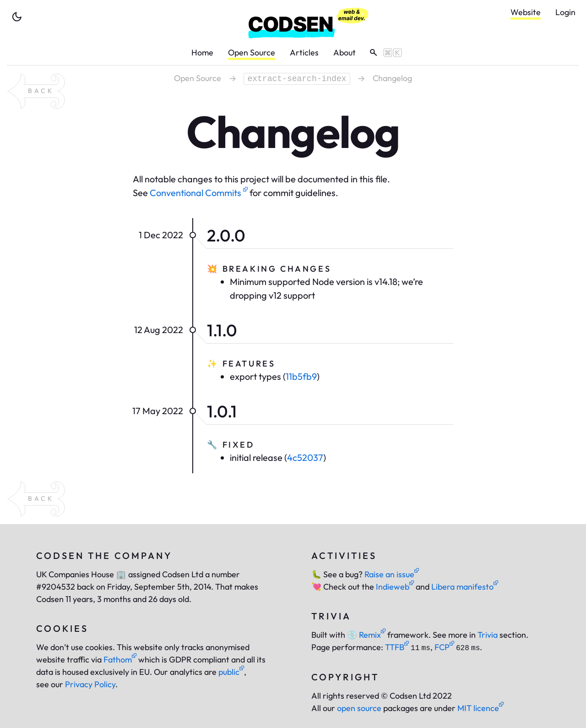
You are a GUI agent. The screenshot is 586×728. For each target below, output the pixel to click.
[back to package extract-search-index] (36, 91)
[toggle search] (383, 53)
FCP (444, 647)
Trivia (488, 635)
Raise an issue (392, 574)
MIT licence (480, 708)
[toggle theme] (17, 17)
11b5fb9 (301, 376)
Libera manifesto (465, 587)
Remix (366, 635)
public (231, 672)
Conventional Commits (199, 193)
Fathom (120, 660)
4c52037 (305, 457)
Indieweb (395, 587)
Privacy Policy (90, 684)
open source (359, 708)
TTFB (397, 647)
